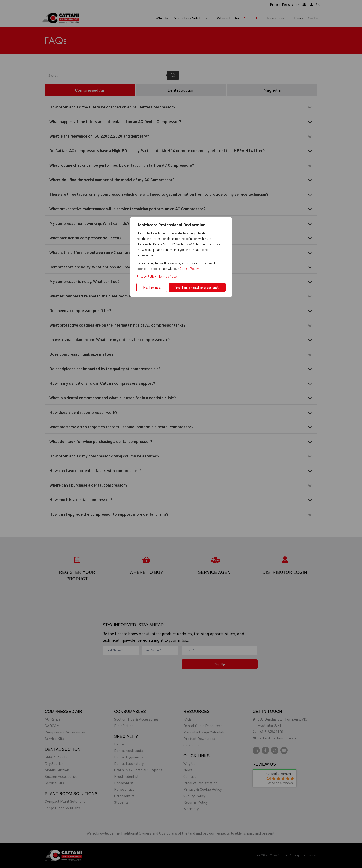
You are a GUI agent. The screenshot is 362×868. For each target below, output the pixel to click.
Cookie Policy (189, 268)
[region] (181, 434)
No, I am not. (152, 287)
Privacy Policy (146, 276)
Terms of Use (168, 276)
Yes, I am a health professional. (197, 287)
